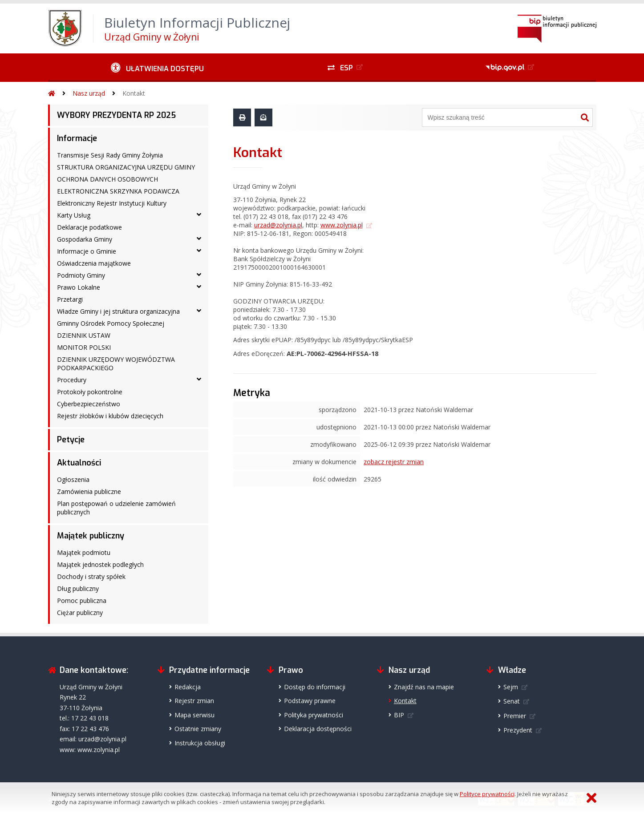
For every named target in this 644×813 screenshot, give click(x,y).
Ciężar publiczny (80, 613)
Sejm (511, 687)
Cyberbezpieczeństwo (89, 404)
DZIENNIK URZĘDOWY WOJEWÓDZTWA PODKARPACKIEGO (116, 364)
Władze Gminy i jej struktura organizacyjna (118, 311)
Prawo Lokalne (79, 287)
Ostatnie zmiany (198, 729)
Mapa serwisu (194, 715)
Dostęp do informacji (315, 687)
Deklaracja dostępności (318, 729)
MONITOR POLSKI (84, 347)
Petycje (71, 440)
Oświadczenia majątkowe (94, 263)
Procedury (72, 380)
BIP (399, 715)
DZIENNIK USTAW (84, 335)
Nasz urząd (89, 93)
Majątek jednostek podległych (100, 564)
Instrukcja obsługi (200, 743)
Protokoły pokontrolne (90, 392)
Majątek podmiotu (84, 552)
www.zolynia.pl (342, 225)
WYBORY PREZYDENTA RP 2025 (116, 115)
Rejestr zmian (194, 701)
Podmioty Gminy (81, 275)
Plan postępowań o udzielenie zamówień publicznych (116, 508)
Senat (512, 701)
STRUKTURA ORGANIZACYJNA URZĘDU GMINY (126, 167)
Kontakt (134, 93)
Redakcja (188, 687)
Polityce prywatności (487, 794)
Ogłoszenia (73, 479)
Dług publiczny (78, 589)
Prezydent (518, 730)
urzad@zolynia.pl (278, 225)
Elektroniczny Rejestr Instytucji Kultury (112, 203)
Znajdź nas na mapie (424, 687)
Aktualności (79, 463)
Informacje (77, 138)
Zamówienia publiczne (89, 491)
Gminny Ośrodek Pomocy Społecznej (111, 323)
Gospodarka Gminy (85, 239)
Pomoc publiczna (82, 601)
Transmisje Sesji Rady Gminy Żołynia (110, 155)
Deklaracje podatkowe (89, 227)
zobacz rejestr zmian (394, 462)
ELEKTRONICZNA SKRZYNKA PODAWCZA (118, 191)
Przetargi (70, 299)
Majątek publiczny (91, 536)
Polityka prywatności (314, 715)
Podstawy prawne (310, 701)
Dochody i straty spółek (91, 576)
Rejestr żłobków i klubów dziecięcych (110, 416)
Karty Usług (74, 215)
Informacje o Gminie (87, 251)
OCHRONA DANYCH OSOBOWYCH (107, 179)
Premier (515, 716)
